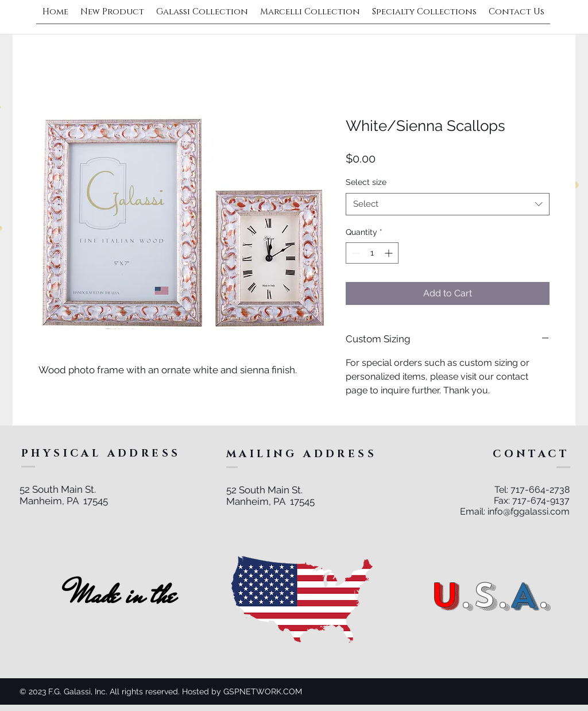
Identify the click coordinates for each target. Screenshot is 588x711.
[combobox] (448, 204)
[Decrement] (355, 253)
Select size (366, 182)
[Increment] (390, 253)
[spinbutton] (372, 253)
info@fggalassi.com (529, 511)
